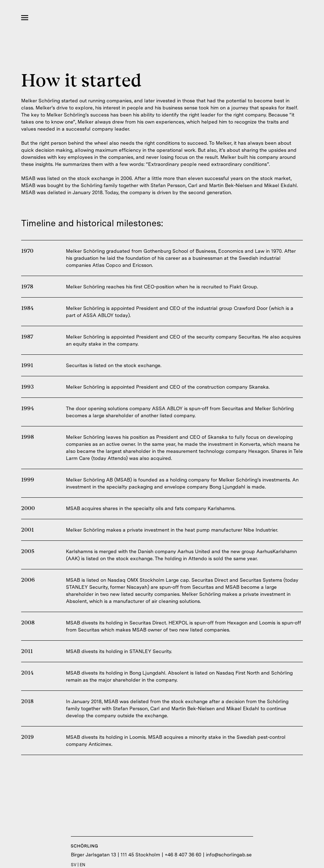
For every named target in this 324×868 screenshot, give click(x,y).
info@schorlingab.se (229, 855)
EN (82, 865)
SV (74, 865)
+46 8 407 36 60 (183, 855)
